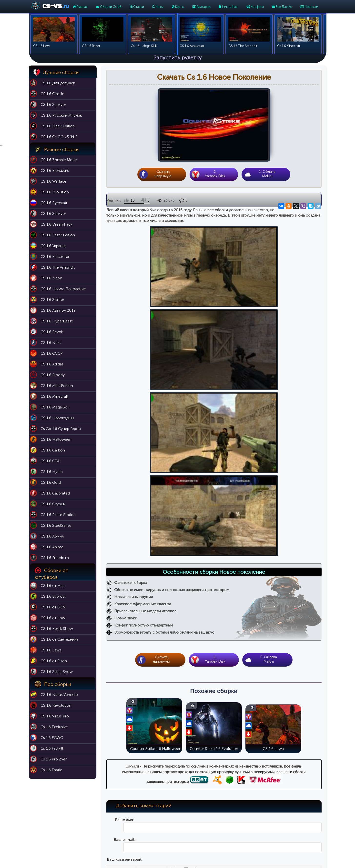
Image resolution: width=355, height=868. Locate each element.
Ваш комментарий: (125, 563)
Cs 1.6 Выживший (251, 829)
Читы (158, 7)
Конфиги (255, 7)
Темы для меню (196, 836)
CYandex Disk (215, 174)
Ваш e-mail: (125, 543)
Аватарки (201, 7)
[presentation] (110, 573)
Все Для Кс (282, 7)
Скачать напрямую (163, 174)
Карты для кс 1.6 (196, 809)
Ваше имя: (125, 523)
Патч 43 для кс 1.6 (198, 816)
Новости (309, 7)
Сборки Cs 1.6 (109, 7)
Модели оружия (196, 843)
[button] (110, 573)
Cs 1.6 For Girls (249, 843)
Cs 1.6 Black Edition (252, 816)
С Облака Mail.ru (267, 174)
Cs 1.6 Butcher (248, 836)
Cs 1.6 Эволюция (250, 822)
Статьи (137, 7)
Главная (80, 7)
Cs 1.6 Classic (248, 809)
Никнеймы (228, 7)
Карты (178, 7)
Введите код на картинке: (125, 642)
